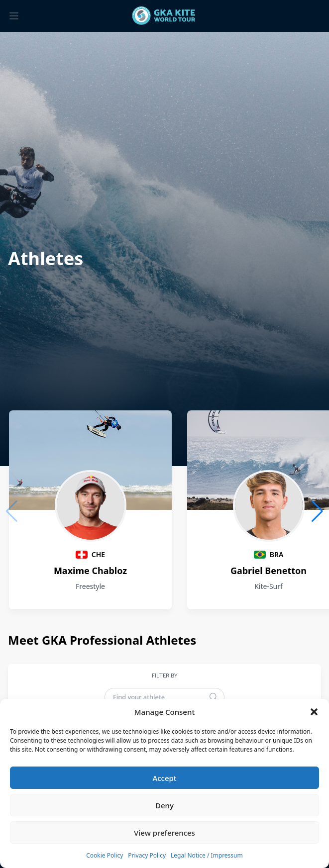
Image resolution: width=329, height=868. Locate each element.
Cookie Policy (105, 855)
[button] (314, 712)
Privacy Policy (147, 855)
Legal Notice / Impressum (207, 855)
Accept (164, 778)
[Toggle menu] (14, 16)
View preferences (164, 833)
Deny (164, 805)
